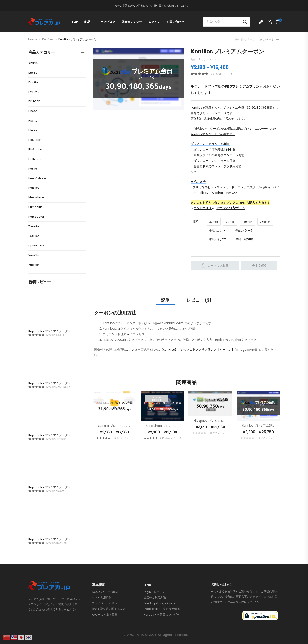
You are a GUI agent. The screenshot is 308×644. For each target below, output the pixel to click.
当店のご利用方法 (155, 598)
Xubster (34, 265)
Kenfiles (48, 39)
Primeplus (35, 207)
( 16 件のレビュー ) (171, 438)
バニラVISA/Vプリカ (231, 208)
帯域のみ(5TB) (243, 231)
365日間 (265, 222)
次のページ (269, 39)
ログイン (154, 22)
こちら (132, 350)
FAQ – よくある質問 (105, 615)
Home (33, 39)
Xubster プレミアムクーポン (117, 426)
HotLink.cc (35, 159)
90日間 (230, 222)
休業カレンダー (132, 22)
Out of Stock (156, 399)
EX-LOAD (34, 101)
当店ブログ (108, 22)
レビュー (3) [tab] (199, 300)
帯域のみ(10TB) (218, 239)
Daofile (33, 82)
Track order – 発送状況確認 (162, 609)
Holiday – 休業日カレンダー (161, 615)
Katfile (33, 169)
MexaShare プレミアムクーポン (168, 426)
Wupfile (34, 255)
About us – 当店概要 (105, 592)
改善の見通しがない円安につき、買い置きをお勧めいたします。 (152, 6)
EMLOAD (34, 92)
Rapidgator (36, 217)
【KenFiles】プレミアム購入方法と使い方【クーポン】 (197, 350)
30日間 (214, 222)
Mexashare (36, 197)
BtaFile (33, 73)
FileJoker (35, 140)
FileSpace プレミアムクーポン (214, 421)
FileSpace (35, 149)
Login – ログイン (154, 592)
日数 (194, 221)
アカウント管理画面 (116, 334)
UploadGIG (36, 246)
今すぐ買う (259, 266)
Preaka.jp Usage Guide (160, 603)
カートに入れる (218, 266)
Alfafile (33, 63)
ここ (180, 329)
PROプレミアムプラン (242, 86)
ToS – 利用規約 (102, 598)
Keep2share (37, 178)
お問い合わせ (175, 22)
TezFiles (34, 236)
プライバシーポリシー (106, 603)
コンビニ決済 (203, 208)
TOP (75, 22)
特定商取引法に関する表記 (109, 609)
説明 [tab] (165, 300)
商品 (87, 22)
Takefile (34, 226)
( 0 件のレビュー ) (218, 433)
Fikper (33, 111)
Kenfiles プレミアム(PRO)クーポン (266, 426)
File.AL (33, 121)
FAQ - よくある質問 (223, 591)
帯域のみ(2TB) (218, 231)
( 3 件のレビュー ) (221, 74)
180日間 (247, 222)
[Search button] (245, 22)
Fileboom (35, 130)
